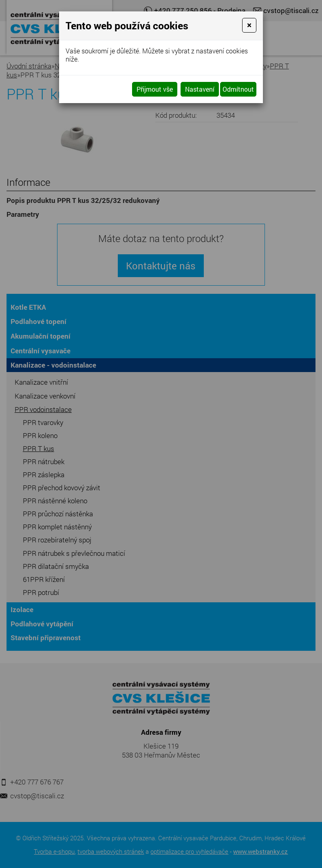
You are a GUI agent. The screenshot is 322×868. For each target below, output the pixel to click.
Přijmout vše (155, 89)
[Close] (249, 25)
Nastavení (200, 89)
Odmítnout (238, 89)
